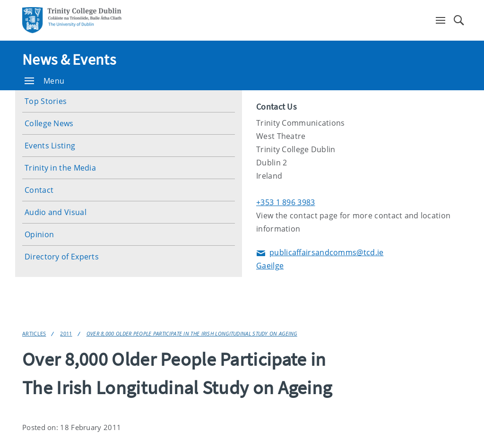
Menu (44, 81)
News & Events (69, 60)
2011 (66, 333)
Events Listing (50, 146)
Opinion (39, 234)
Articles (34, 333)
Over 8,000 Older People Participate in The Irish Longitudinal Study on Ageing (192, 333)
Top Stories (46, 101)
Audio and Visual (56, 212)
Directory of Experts (62, 257)
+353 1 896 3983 (286, 202)
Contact (39, 190)
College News (49, 123)
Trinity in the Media (60, 168)
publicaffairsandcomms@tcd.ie (320, 253)
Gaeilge (270, 266)
